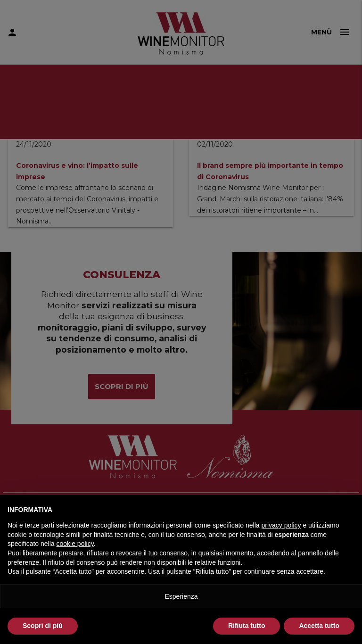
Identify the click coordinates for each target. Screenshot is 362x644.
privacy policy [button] (281, 525)
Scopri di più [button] (43, 626)
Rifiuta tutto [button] (247, 626)
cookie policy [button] (75, 544)
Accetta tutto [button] (319, 626)
